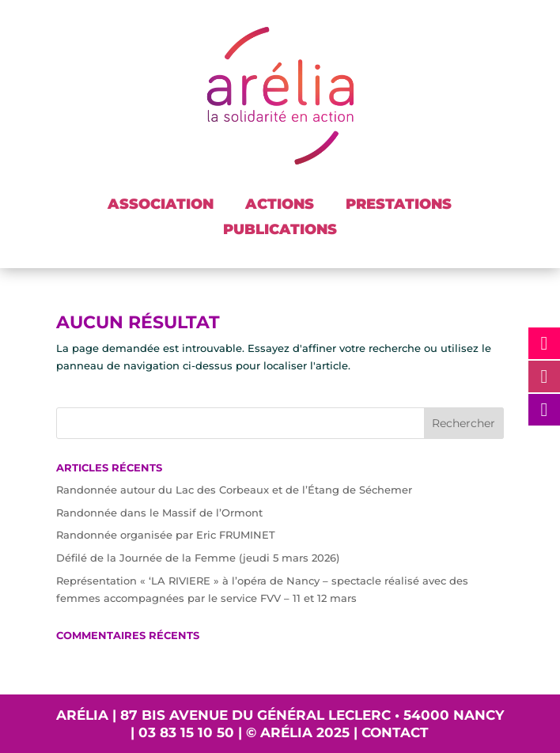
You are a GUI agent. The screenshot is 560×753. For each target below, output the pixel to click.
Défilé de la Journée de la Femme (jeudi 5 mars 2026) (198, 558)
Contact (395, 732)
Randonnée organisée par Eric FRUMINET (166, 535)
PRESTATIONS (399, 204)
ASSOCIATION (161, 204)
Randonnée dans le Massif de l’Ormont (159, 513)
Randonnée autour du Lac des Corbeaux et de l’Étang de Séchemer (234, 490)
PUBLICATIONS (280, 229)
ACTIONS (280, 204)
